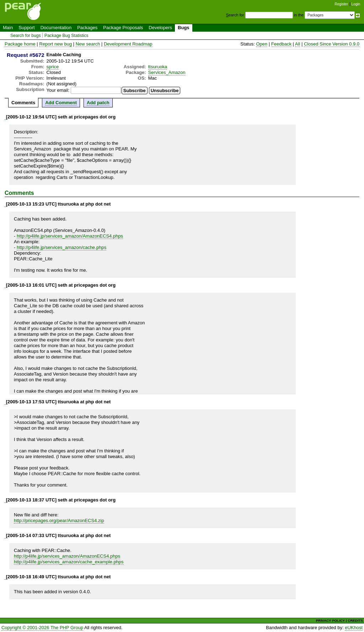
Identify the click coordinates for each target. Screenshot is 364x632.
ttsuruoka (158, 67)
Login (356, 4)
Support (27, 28)
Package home (20, 44)
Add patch (98, 103)
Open (262, 44)
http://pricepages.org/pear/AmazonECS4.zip (59, 521)
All (298, 44)
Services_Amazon (167, 72)
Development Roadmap (128, 44)
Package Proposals (123, 28)
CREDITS (355, 620)
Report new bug (55, 44)
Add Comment (61, 103)
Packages (87, 28)
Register (341, 4)
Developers (160, 28)
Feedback (281, 44)
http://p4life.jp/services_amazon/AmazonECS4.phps (70, 236)
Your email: (58, 90)
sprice (53, 67)
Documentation (56, 28)
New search (88, 44)
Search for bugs (25, 36)
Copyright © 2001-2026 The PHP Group (42, 628)
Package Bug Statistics (66, 36)
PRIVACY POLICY (330, 620)
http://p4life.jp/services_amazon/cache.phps (61, 247)
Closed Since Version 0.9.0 (332, 44)
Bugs (184, 28)
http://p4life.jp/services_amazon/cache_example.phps (69, 562)
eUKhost (354, 628)
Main (8, 28)
